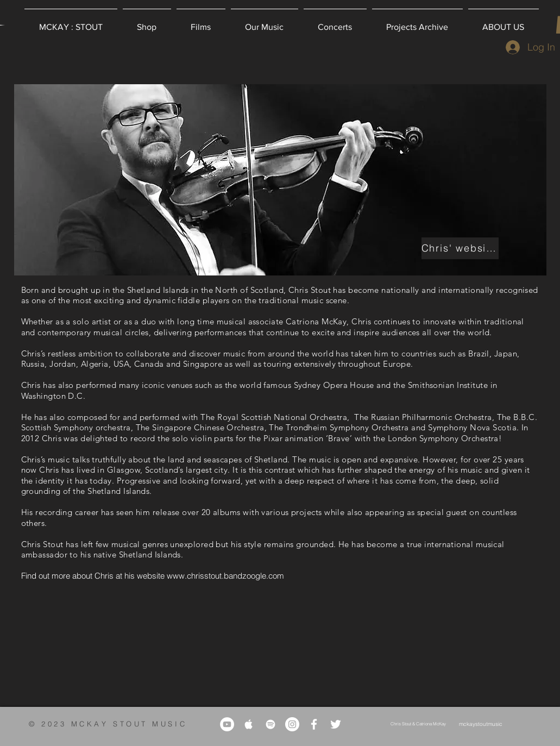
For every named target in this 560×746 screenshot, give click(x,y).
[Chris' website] (460, 248)
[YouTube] (227, 724)
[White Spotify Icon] (270, 724)
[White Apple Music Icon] (249, 724)
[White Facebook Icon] (314, 724)
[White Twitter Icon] (336, 724)
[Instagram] (292, 724)
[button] (147, 22)
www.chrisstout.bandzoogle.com (225, 576)
